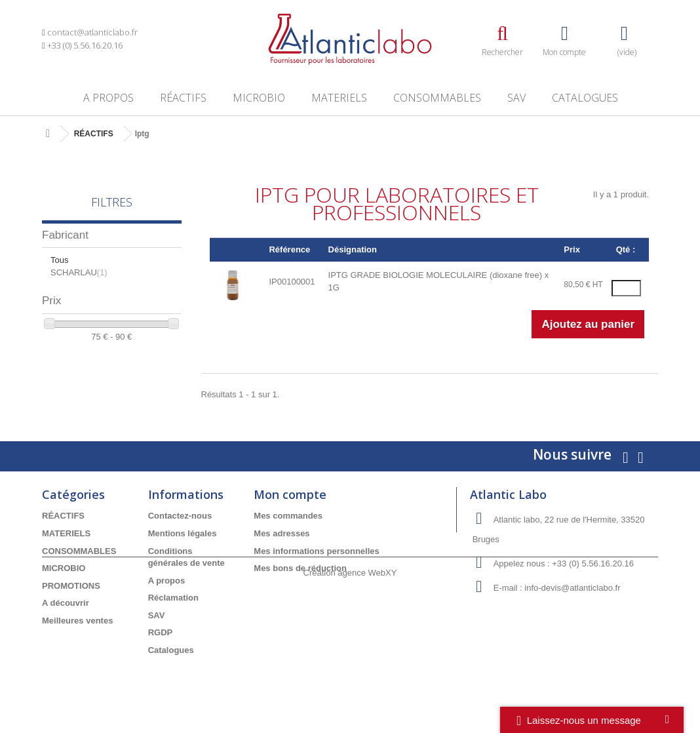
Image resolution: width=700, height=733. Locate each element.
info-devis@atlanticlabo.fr (572, 588)
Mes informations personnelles (316, 551)
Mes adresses (282, 533)
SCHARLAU (79, 272)
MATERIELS (339, 98)
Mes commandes (288, 516)
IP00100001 (292, 282)
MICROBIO (259, 98)
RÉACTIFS (183, 98)
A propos (108, 98)
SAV (516, 98)
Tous (59, 260)
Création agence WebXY (350, 697)
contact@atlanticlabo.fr (92, 32)
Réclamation (173, 598)
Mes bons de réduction (300, 568)
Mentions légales (183, 533)
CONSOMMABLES (437, 98)
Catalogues (585, 98)
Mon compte (290, 494)
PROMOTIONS (71, 586)
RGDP (161, 632)
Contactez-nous (180, 516)
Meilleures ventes (77, 621)
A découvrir (66, 603)
